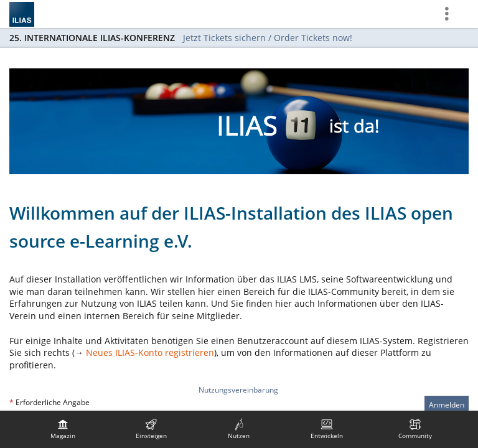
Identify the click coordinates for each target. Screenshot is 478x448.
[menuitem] (63, 429)
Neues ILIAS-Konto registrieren (150, 352)
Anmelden (447, 405)
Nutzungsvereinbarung (238, 390)
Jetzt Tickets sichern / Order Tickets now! (268, 38)
